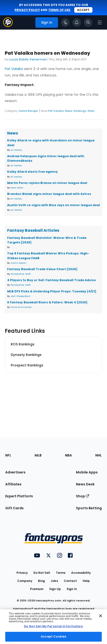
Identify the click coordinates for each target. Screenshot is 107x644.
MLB (38, 455)
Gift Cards (14, 508)
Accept (83, 10)
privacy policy (27, 10)
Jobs (54, 581)
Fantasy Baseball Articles (33, 230)
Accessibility (81, 573)
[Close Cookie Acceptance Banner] (101, 616)
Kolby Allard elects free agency (32, 172)
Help (86, 581)
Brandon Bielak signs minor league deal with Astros (49, 194)
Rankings (80, 111)
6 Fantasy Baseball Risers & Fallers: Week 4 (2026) (47, 302)
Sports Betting (89, 508)
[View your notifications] (77, 22)
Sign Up (55, 589)
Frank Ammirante (21, 307)
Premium (37, 589)
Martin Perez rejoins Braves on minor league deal (47, 183)
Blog (41, 581)
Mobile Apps (87, 472)
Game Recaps (28, 111)
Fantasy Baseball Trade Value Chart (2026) (42, 269)
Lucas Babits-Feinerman (28, 59)
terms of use (59, 10)
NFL (8, 455)
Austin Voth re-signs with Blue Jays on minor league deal (53, 205)
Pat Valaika (14, 69)
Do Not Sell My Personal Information (53, 626)
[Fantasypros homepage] (8, 26)
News (69, 111)
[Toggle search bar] (88, 22)
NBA (68, 455)
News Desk (85, 484)
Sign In (72, 589)
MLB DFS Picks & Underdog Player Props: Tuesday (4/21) (52, 291)
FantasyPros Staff (20, 274)
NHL (99, 455)
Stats (91, 111)
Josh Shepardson (20, 296)
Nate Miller (17, 188)
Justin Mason (18, 263)
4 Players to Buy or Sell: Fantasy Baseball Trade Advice (51, 280)
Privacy (22, 573)
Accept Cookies (53, 636)
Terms (61, 573)
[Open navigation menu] (100, 22)
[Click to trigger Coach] (65, 22)
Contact (70, 581)
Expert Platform (19, 496)
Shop (83, 496)
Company (25, 581)
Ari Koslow (16, 150)
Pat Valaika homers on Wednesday (47, 53)
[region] (53, 627)
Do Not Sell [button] (42, 573)
